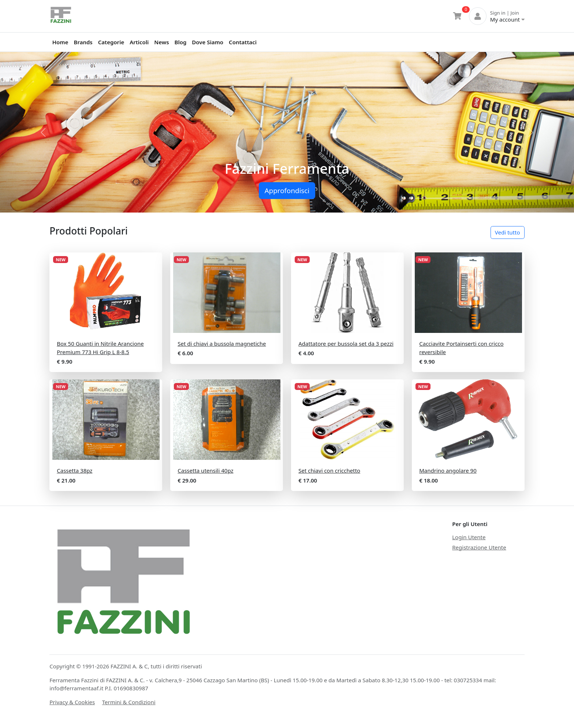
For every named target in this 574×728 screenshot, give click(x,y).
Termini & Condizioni (129, 702)
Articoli (139, 42)
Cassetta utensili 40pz (205, 470)
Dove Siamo (208, 42)
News (161, 42)
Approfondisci (287, 190)
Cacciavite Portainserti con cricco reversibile (461, 348)
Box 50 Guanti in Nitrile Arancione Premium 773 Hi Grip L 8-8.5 (100, 348)
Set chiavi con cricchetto (329, 470)
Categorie (111, 42)
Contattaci (243, 42)
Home (60, 42)
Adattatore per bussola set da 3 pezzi (346, 344)
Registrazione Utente (479, 547)
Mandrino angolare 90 (448, 470)
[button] (43, 132)
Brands (83, 42)
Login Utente (469, 537)
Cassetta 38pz (74, 470)
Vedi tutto (508, 232)
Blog (181, 42)
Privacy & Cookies (72, 702)
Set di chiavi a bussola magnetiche (222, 344)
